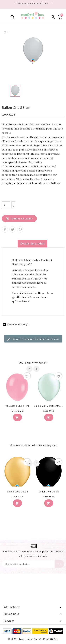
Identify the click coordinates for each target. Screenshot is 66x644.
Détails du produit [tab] (32, 244)
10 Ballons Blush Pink (17, 406)
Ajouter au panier (19, 219)
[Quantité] (6, 205)
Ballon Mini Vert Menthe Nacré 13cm (49, 406)
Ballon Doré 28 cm (17, 492)
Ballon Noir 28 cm (49, 492)
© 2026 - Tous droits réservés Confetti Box (33, 639)
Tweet (12, 230)
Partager (5, 230)
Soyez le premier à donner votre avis (33, 339)
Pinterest (20, 230)
